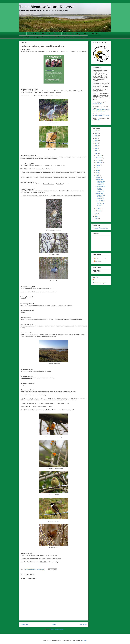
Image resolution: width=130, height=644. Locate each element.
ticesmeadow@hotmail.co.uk (101, 115)
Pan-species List (39, 37)
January (99, 211)
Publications (96, 34)
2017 (96, 151)
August (98, 165)
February (99, 208)
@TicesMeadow (97, 104)
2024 (96, 133)
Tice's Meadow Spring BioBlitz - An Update (100, 203)
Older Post (84, 625)
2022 (96, 138)
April (98, 175)
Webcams (57, 34)
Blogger (84, 640)
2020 (96, 143)
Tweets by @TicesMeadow (100, 228)
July (97, 168)
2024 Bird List (46, 34)
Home (23, 34)
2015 (96, 214)
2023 (96, 136)
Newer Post (24, 625)
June (98, 170)
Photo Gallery (76, 34)
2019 (96, 146)
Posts (96, 258)
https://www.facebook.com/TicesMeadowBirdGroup (101, 110)
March (98, 178)
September (99, 163)
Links (49, 37)
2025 (96, 131)
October (99, 160)
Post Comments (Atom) (57, 629)
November (99, 158)
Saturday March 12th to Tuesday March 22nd (100, 189)
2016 (96, 153)
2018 (96, 148)
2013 (96, 216)
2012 (96, 219)
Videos (86, 34)
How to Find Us (33, 34)
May (97, 173)
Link (98, 120)
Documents (82, 37)
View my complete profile (100, 283)
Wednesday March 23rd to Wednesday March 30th (100, 182)
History (66, 34)
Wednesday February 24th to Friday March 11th (100, 196)
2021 (96, 141)
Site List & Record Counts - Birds (65, 37)
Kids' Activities (26, 37)
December (99, 155)
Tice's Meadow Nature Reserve (47, 7)
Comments (98, 261)
